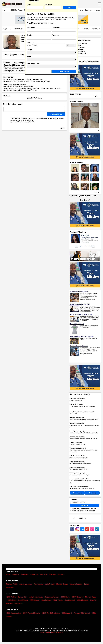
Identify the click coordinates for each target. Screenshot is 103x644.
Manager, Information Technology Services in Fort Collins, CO (83, 439)
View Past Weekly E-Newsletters (84, 511)
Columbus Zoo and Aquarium (76, 404)
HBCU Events (58, 600)
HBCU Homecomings (14, 613)
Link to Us (44, 574)
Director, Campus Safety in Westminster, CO (80, 475)
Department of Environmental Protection (79, 479)
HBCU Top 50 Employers (51, 613)
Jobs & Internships (36, 597)
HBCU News (12, 600)
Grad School (19, 603)
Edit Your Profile (12, 584)
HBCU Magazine (82, 600)
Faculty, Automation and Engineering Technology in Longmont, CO (85, 420)
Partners (53, 574)
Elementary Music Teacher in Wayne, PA (79, 458)
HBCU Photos (35, 600)
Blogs (5, 29)
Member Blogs (91, 597)
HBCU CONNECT (80, 518)
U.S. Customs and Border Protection (78, 410)
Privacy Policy (45, 632)
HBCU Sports (23, 600)
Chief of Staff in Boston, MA (76, 400)
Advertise (86, 29)
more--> (96, 96)
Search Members (26, 584)
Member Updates (76, 584)
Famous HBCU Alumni (82, 613)
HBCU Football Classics (32, 613)
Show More (95, 62)
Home (5, 10)
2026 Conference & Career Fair (22, 10)
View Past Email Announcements (84, 509)
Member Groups (62, 584)
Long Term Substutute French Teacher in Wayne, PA (81, 464)
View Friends (38, 584)
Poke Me (84, 44)
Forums (97, 10)
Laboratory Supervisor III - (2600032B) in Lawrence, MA (82, 488)
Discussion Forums (52, 597)
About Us (16, 574)
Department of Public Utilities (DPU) (78, 399)
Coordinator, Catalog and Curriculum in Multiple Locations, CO (84, 433)
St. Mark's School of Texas (76, 442)
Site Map (61, 574)
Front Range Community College (77, 418)
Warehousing (39, 81)
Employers (89, 10)
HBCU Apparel (70, 600)
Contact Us (96, 29)
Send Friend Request (79, 53)
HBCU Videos (46, 600)
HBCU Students (78, 597)
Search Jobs (77, 493)
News (81, 10)
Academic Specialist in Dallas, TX (77, 444)
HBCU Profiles (11, 597)
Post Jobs (92, 493)
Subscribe (85, 505)
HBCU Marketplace (17, 29)
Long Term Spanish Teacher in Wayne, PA (79, 469)
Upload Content (84, 62)
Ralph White (20, 122)
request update (17, 55)
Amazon (21, 79)
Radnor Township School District (77, 456)
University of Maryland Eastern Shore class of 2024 (22, 65)
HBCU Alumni (65, 597)
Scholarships (23, 597)
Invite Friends (50, 584)
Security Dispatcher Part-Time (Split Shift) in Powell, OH (82, 406)
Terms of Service (57, 632)
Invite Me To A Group (34, 98)
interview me (85, 200)
